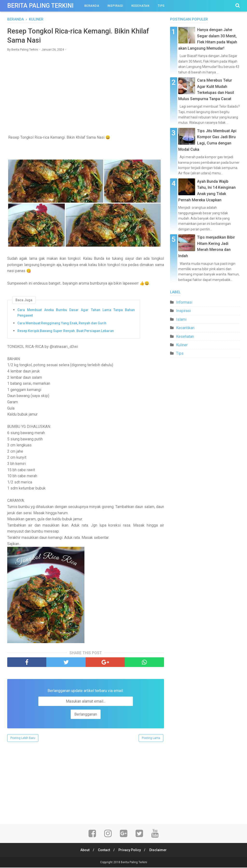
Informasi (184, 302)
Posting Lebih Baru (23, 739)
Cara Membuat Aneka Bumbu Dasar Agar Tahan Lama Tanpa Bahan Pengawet (76, 313)
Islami (181, 319)
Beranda (92, 6)
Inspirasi (115, 6)
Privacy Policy (130, 850)
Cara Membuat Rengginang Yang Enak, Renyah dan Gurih (62, 324)
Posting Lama (151, 739)
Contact (104, 850)
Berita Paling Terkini (40, 6)
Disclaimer (159, 850)
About (84, 850)
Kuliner (182, 345)
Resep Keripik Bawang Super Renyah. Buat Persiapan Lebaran (66, 331)
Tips (161, 6)
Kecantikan (185, 328)
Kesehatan (141, 6)
